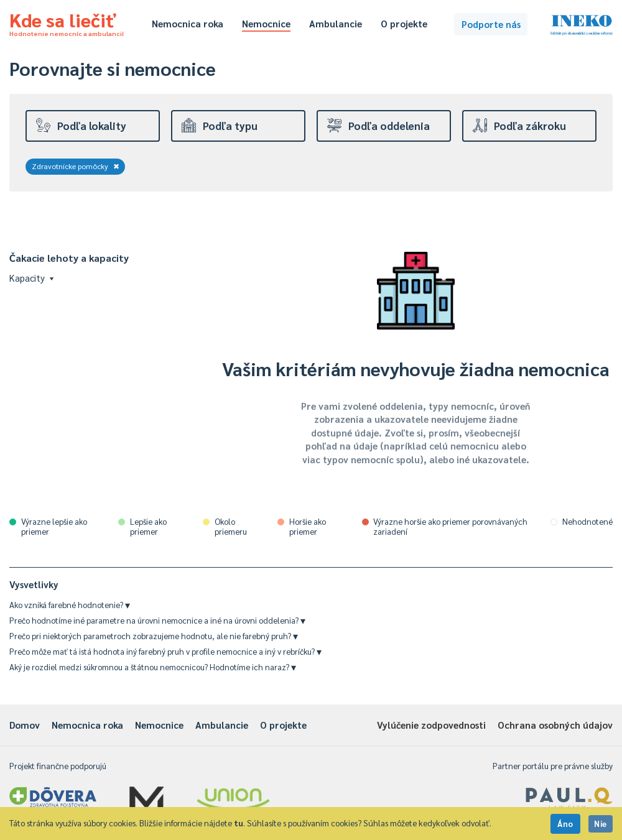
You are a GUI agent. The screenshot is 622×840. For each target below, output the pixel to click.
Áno (565, 824)
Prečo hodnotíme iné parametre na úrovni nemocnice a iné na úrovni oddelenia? (157, 620)
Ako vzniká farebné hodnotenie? (70, 605)
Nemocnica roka (188, 23)
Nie (601, 824)
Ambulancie (336, 23)
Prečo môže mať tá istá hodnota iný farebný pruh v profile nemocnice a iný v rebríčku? (165, 651)
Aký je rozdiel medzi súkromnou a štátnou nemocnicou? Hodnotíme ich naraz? (153, 667)
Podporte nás (491, 24)
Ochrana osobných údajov (555, 725)
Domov (25, 725)
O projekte (404, 23)
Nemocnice (266, 23)
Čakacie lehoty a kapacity (69, 258)
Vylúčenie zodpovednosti (431, 725)
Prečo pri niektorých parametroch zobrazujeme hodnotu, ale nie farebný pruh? (154, 636)
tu (239, 823)
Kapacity (31, 278)
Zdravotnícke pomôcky (76, 166)
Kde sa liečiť (67, 22)
